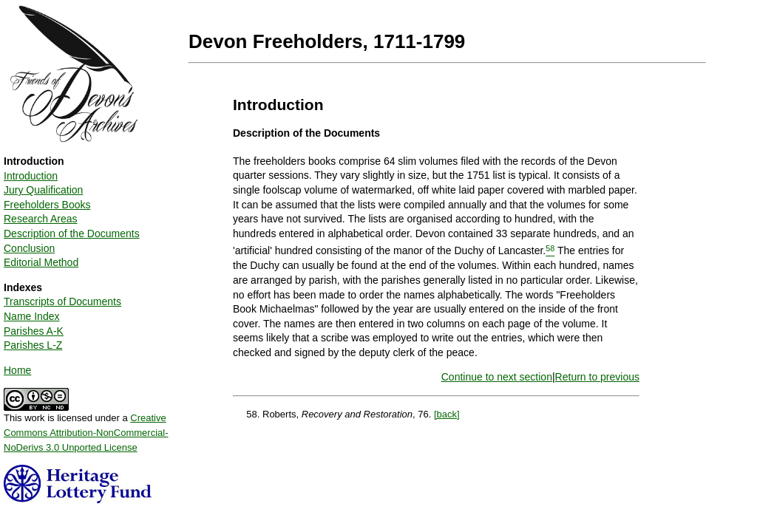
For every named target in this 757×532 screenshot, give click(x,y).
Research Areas (41, 219)
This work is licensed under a (86, 427)
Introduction (31, 176)
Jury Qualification (43, 190)
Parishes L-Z (33, 345)
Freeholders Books (47, 205)
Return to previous (597, 377)
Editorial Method (41, 262)
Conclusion (29, 248)
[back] (447, 414)
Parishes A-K (34, 331)
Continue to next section (497, 377)
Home (17, 370)
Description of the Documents (72, 233)
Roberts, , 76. (348, 414)
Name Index (31, 316)
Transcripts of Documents (62, 301)
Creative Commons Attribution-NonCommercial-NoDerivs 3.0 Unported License (86, 432)
